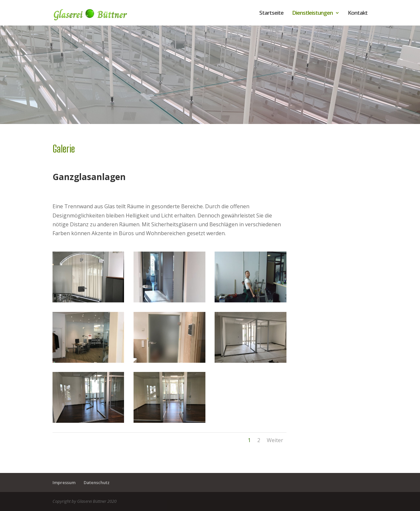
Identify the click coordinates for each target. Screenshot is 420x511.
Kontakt (358, 13)
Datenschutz (97, 482)
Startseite (271, 13)
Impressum (64, 482)
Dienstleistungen (312, 13)
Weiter (275, 440)
